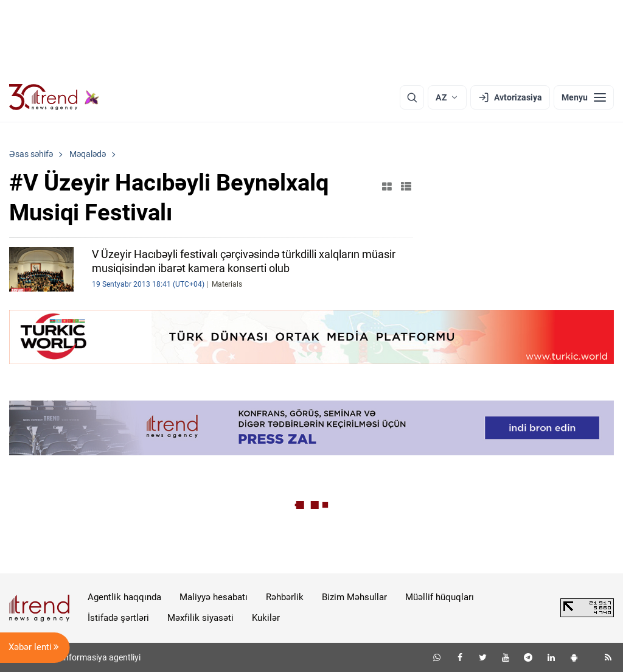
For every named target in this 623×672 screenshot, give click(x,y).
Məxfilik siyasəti (200, 618)
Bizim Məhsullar (354, 597)
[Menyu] (584, 97)
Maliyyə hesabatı (214, 597)
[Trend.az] (54, 97)
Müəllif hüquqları (440, 597)
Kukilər (266, 618)
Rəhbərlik (285, 597)
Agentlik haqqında (124, 597)
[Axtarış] (412, 97)
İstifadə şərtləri (118, 618)
